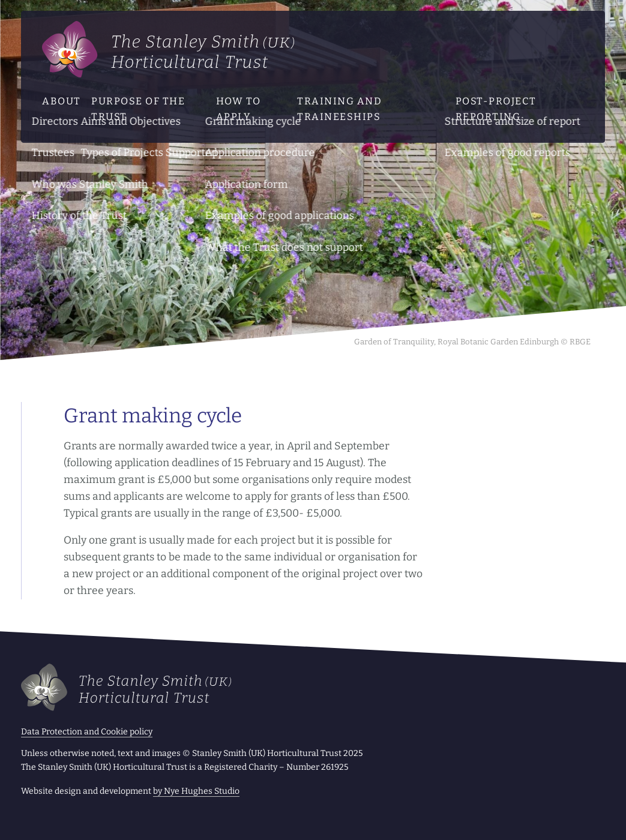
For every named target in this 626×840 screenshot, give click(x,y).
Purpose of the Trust (138, 109)
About (62, 101)
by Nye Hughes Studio (196, 791)
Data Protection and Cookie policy (87, 732)
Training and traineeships (339, 109)
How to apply (239, 109)
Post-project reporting (496, 109)
